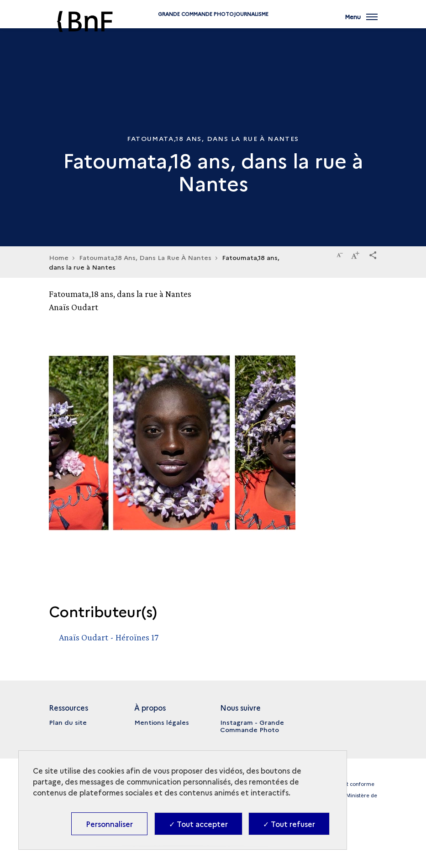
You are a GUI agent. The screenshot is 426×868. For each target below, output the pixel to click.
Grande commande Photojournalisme (213, 29)
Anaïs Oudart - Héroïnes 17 (109, 637)
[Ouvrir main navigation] (361, 23)
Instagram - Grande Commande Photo (252, 726)
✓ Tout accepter (198, 824)
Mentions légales (162, 722)
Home (59, 257)
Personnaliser (109, 824)
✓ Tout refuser (289, 824)
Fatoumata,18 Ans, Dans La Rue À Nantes (145, 257)
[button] (373, 254)
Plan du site (68, 722)
